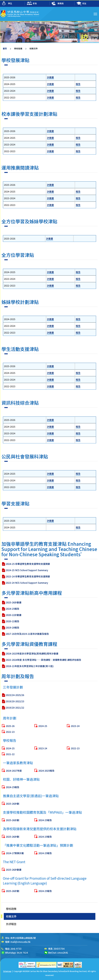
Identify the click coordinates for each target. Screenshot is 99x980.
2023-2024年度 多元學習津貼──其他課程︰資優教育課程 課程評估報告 (43, 674)
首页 (5, 48)
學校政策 (11, 909)
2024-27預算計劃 (15, 867)
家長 (32, 4)
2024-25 (43, 740)
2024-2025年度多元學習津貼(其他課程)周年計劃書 (32, 668)
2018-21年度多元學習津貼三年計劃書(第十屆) (30, 680)
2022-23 (10, 746)
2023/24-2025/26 (15, 709)
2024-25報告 (13, 623)
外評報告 (11, 924)
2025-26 (10, 740)
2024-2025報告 (46, 785)
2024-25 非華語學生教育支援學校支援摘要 (28, 578)
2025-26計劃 (13, 818)
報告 (78, 84)
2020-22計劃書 (14, 629)
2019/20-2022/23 (15, 715)
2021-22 (10, 768)
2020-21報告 (13, 635)
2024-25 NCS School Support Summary (27, 584)
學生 (7, 3)
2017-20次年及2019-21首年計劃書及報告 (27, 648)
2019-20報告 (13, 642)
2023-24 (75, 740)
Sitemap (7, 971)
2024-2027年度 (14, 785)
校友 (81, 4)
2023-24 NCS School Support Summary (27, 597)
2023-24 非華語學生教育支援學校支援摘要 (28, 591)
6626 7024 (22, 953)
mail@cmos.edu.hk (20, 942)
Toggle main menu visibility (96, 14)
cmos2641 (63, 953)
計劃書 (50, 77)
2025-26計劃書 (14, 617)
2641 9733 (16, 949)
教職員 (58, 4)
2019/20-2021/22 (15, 722)
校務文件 (11, 916)
